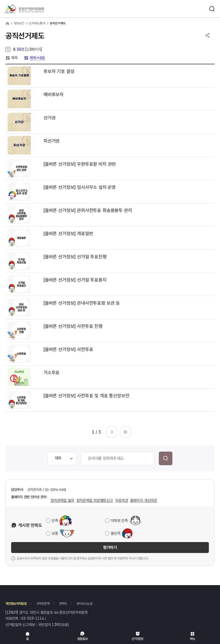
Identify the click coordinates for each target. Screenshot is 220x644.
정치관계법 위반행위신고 (95, 500)
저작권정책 (43, 604)
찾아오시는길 (84, 604)
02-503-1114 (32, 618)
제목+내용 (34, 58)
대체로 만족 (119, 521)
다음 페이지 (112, 432)
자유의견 (121, 500)
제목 (11, 58)
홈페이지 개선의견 (143, 500)
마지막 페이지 (125, 432)
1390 (56, 625)
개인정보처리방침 (16, 604)
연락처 (63, 604)
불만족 (115, 533)
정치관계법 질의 (62, 500)
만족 (55, 521)
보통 (55, 533)
